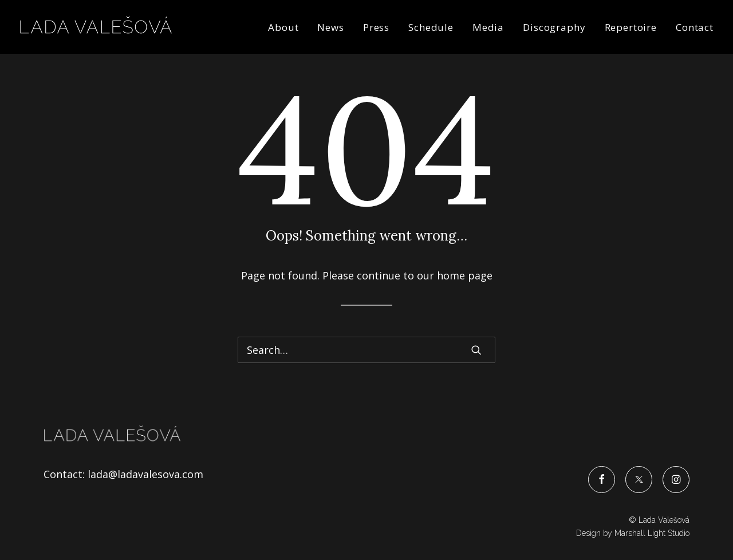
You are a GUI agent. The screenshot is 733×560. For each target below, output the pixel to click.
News (330, 27)
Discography (554, 27)
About (283, 27)
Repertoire (631, 27)
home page (465, 275)
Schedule (431, 27)
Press (376, 27)
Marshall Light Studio (652, 533)
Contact (695, 27)
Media (488, 27)
